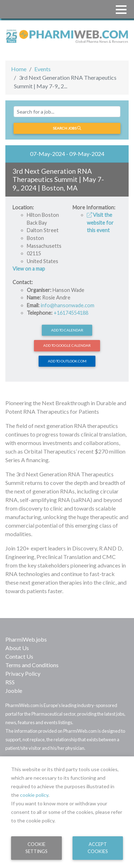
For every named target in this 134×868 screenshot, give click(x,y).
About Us (17, 648)
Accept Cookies (98, 848)
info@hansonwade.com (68, 305)
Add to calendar (67, 330)
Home (19, 69)
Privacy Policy (23, 673)
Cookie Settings (36, 848)
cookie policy (34, 795)
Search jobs (67, 128)
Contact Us (19, 656)
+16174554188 (71, 313)
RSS (10, 682)
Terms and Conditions (32, 665)
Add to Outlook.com (67, 361)
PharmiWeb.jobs (26, 639)
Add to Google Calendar (67, 345)
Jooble (14, 691)
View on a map (29, 269)
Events (43, 69)
